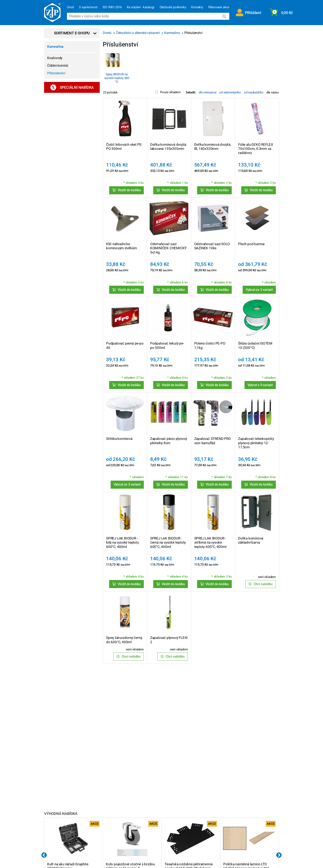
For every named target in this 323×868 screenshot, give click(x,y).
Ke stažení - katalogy (141, 7)
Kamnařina (55, 47)
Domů (108, 33)
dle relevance (208, 92)
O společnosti (88, 7)
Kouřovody (55, 58)
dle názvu (273, 92)
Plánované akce (219, 7)
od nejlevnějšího (230, 92)
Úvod (70, 7)
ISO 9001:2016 (112, 7)
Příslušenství (56, 73)
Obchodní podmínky (173, 7)
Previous (44, 855)
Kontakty (197, 7)
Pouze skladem (168, 92)
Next (279, 855)
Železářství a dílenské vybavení (138, 33)
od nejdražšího (254, 92)
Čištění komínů (58, 66)
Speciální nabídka (72, 87)
